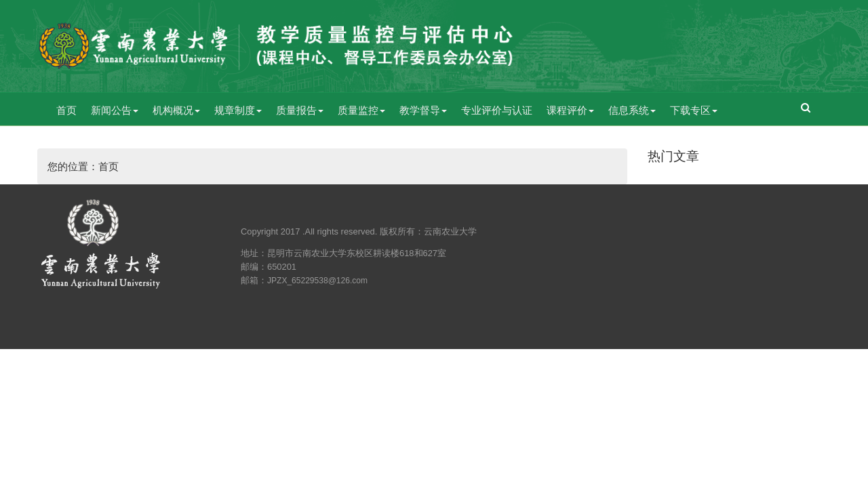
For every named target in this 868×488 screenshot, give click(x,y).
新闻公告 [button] (115, 110)
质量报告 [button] (300, 110)
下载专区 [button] (694, 110)
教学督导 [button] (423, 110)
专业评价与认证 (497, 110)
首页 (66, 110)
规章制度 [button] (238, 110)
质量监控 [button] (361, 110)
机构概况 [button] (176, 110)
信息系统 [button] (632, 110)
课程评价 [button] (570, 110)
